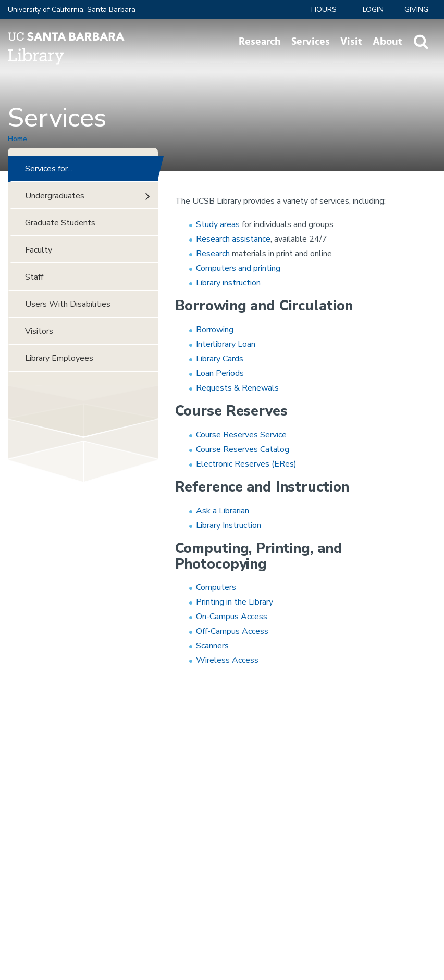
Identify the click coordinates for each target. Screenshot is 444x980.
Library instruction (228, 283)
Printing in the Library (235, 602)
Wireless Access (227, 660)
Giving (416, 10)
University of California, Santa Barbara (72, 10)
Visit (351, 42)
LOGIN (373, 10)
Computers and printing (238, 268)
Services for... (49, 169)
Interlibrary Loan (226, 344)
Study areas (218, 224)
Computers (217, 587)
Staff (34, 277)
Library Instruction (229, 525)
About (387, 42)
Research (260, 42)
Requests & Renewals (237, 388)
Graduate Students (60, 223)
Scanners (212, 646)
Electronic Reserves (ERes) (246, 464)
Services (311, 42)
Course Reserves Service (241, 435)
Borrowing (215, 330)
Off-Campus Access (232, 631)
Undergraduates (55, 196)
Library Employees (59, 358)
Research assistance (233, 239)
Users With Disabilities (68, 304)
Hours (324, 10)
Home (17, 139)
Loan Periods (220, 373)
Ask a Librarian (223, 511)
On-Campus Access (232, 617)
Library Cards (220, 359)
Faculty (39, 250)
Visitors (39, 331)
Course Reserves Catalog (243, 449)
